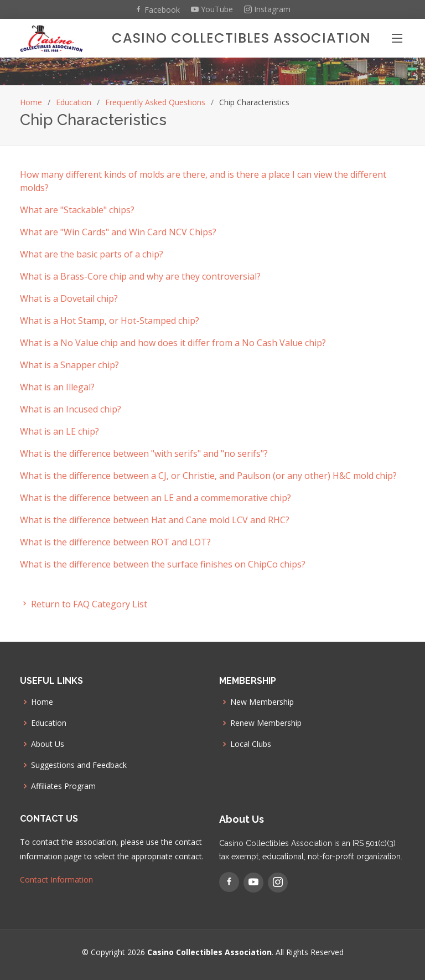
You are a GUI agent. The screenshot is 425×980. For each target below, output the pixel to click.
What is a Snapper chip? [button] (69, 365)
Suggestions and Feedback (79, 765)
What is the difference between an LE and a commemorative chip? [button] (156, 498)
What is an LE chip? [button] (59, 431)
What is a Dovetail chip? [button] (69, 298)
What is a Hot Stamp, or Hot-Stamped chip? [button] (110, 321)
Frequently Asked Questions (155, 102)
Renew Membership (266, 723)
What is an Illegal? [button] (57, 387)
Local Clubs (251, 744)
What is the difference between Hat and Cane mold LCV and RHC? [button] (155, 520)
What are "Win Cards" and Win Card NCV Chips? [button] (118, 232)
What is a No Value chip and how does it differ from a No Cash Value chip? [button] (173, 343)
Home (31, 102)
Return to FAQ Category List (84, 604)
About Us (48, 744)
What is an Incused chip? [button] (71, 409)
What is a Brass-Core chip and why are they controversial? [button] (140, 276)
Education (74, 102)
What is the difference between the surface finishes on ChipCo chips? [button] (163, 564)
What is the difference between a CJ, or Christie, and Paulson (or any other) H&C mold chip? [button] (208, 476)
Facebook (157, 9)
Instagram (267, 9)
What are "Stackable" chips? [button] (77, 210)
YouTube (212, 9)
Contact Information (56, 880)
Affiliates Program (63, 786)
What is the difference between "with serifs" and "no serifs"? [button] (144, 453)
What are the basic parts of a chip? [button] (92, 254)
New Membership (262, 702)
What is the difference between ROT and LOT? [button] (115, 542)
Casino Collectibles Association (241, 38)
